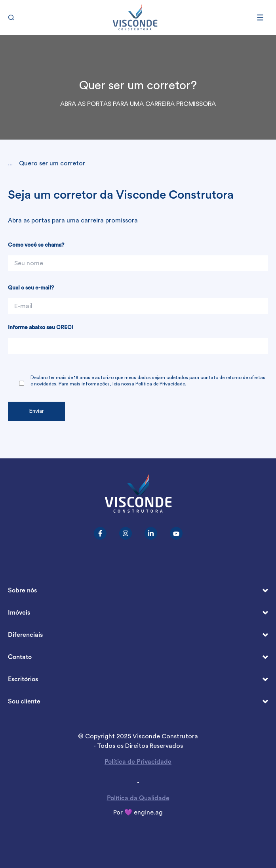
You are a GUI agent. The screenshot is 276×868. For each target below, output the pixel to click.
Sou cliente (138, 702)
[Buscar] (13, 17)
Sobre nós (138, 591)
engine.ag (148, 812)
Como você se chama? (36, 245)
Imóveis (138, 613)
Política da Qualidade (138, 798)
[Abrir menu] (263, 17)
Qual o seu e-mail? (31, 288)
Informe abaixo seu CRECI (41, 328)
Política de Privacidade (138, 762)
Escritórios (138, 679)
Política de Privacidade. (161, 384)
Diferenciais (138, 635)
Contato (138, 657)
